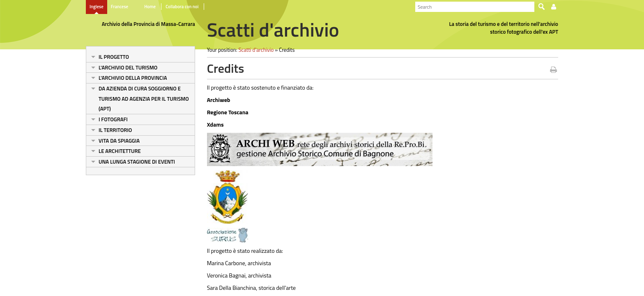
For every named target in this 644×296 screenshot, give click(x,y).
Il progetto (114, 57)
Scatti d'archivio (256, 50)
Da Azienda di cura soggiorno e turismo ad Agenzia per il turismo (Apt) (144, 98)
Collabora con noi (182, 7)
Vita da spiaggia (119, 141)
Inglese (97, 7)
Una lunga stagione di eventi (137, 162)
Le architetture (120, 151)
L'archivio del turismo (128, 67)
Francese (120, 7)
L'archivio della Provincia (133, 78)
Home (150, 7)
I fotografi (113, 119)
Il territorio (115, 130)
